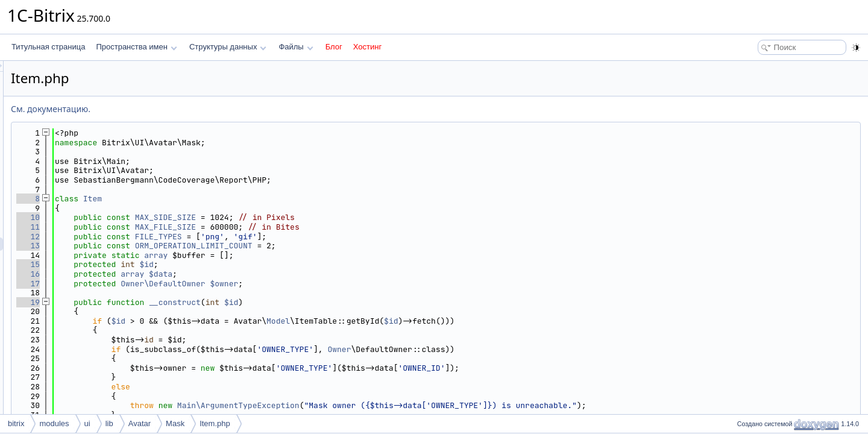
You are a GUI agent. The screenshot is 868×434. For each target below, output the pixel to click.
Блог (334, 47)
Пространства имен (136, 47)
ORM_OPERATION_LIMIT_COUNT (344, 246)
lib (109, 423)
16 (179, 274)
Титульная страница (48, 47)
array (307, 255)
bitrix (16, 423)
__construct (325, 302)
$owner (375, 284)
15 (179, 264)
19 (179, 302)
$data (311, 274)
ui (87, 423)
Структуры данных (228, 47)
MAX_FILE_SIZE (316, 227)
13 (179, 246)
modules (54, 423)
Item (243, 199)
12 (179, 237)
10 (179, 217)
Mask (175, 423)
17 (179, 284)
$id (297, 264)
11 (179, 227)
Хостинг (367, 47)
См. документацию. (201, 109)
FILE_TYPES (309, 237)
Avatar (140, 423)
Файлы (296, 47)
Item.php (215, 423)
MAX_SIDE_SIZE (316, 217)
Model (429, 321)
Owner (490, 349)
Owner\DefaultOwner (313, 284)
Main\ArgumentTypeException (389, 405)
